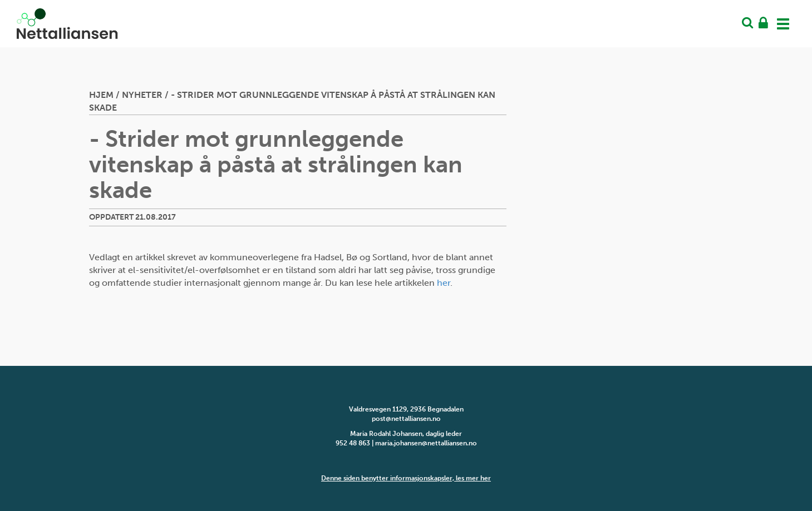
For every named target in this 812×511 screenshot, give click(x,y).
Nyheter (142, 95)
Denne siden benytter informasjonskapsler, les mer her (406, 478)
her (444, 283)
